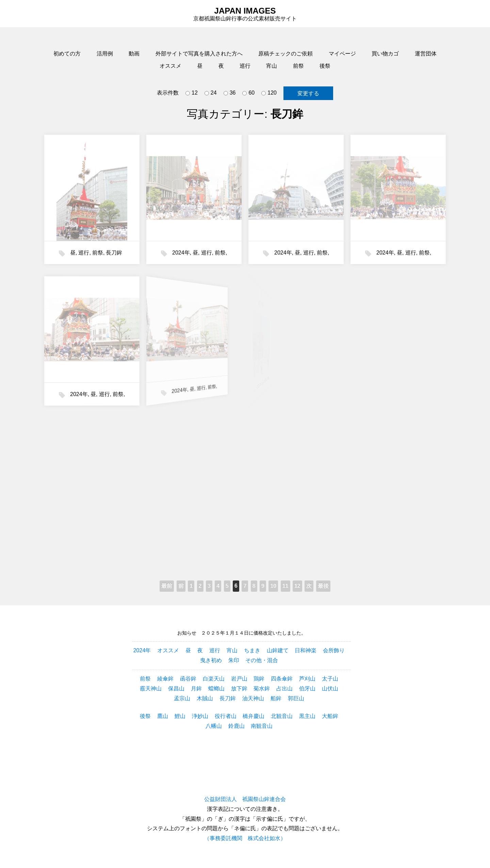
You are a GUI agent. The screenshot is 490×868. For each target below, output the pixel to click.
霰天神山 (151, 689)
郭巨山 (296, 698)
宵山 (272, 66)
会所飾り (334, 650)
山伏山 (330, 689)
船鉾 (276, 698)
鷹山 (163, 716)
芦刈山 (307, 679)
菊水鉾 (262, 689)
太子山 (330, 679)
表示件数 (168, 93)
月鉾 (196, 689)
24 (211, 93)
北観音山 (282, 716)
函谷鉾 (188, 679)
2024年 (181, 253)
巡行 (245, 66)
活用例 (105, 54)
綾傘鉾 (165, 679)
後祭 (325, 66)
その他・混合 (262, 660)
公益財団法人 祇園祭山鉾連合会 (245, 799)
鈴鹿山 (236, 726)
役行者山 (226, 716)
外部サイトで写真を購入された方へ (199, 54)
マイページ (342, 54)
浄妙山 (200, 716)
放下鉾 (239, 689)
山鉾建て (278, 650)
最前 (167, 586)
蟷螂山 (216, 689)
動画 (134, 54)
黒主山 (307, 716)
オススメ (170, 66)
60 (248, 93)
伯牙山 (307, 689)
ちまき (252, 650)
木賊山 (205, 698)
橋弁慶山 (254, 716)
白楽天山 (214, 679)
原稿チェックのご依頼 (285, 54)
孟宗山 (182, 698)
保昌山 (176, 689)
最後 (323, 586)
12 (192, 93)
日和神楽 (306, 650)
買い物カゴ (385, 54)
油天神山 (253, 698)
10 (273, 586)
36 (230, 93)
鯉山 (180, 716)
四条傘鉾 (282, 679)
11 (285, 586)
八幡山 (214, 726)
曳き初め (211, 660)
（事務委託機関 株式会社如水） (245, 838)
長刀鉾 (114, 253)
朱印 (234, 660)
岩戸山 (239, 679)
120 (269, 93)
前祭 (298, 66)
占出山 (284, 689)
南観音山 (262, 726)
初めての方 (67, 54)
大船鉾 (330, 716)
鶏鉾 (259, 679)
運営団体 (426, 54)
